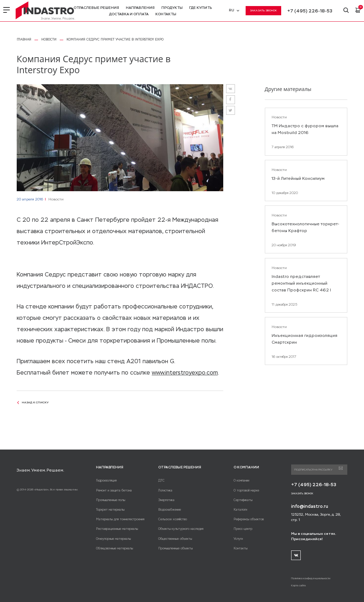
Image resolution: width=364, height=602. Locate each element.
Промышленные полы (111, 500)
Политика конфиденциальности (311, 578)
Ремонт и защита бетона (114, 490)
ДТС (161, 480)
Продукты (172, 8)
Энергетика (166, 500)
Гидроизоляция (106, 480)
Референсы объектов (249, 519)
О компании (241, 480)
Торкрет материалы (110, 510)
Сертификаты (243, 500)
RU (234, 10)
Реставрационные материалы (117, 529)
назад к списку (33, 402)
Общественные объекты (175, 539)
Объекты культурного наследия (181, 529)
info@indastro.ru (310, 506)
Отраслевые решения (96, 8)
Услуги (238, 539)
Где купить (200, 8)
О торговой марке (246, 490)
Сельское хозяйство (173, 519)
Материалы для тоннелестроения (120, 519)
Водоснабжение (170, 510)
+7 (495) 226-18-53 (310, 11)
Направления (140, 8)
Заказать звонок (263, 10)
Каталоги (240, 510)
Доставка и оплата (129, 14)
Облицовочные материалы (114, 548)
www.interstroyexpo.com (185, 373)
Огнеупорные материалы (113, 539)
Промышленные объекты (175, 548)
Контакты (166, 14)
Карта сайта (298, 585)
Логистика (165, 490)
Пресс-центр (243, 529)
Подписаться (341, 468)
